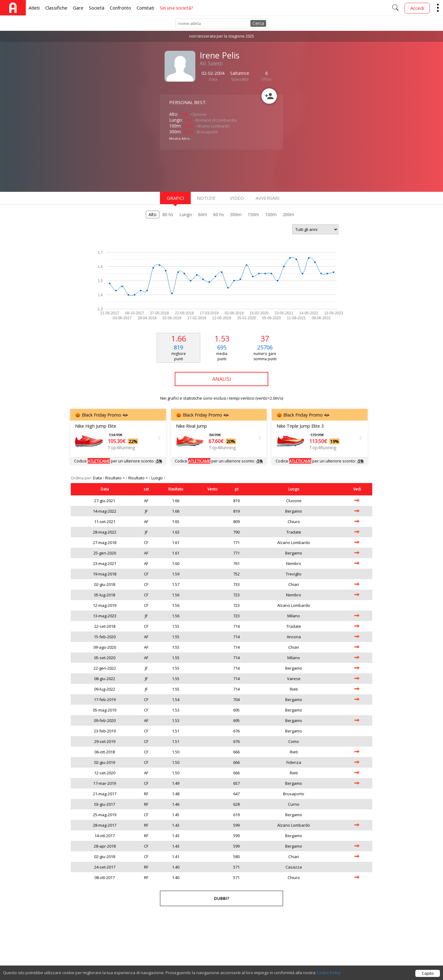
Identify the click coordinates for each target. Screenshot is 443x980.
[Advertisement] (209, 170)
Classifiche (56, 8)
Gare (78, 8)
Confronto (120, 8)
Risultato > (116, 478)
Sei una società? (176, 8)
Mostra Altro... (181, 138)
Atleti (34, 8)
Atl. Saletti (211, 63)
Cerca (258, 23)
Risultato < (139, 478)
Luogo (158, 478)
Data (98, 478)
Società (97, 8)
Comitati (145, 8)
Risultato (176, 489)
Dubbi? (222, 898)
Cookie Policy (329, 976)
